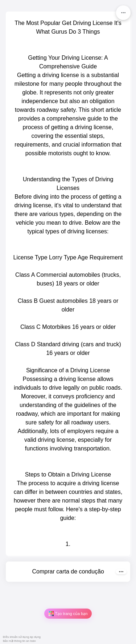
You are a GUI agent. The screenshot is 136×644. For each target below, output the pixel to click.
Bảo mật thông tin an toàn (19, 641)
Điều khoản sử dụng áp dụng (22, 637)
